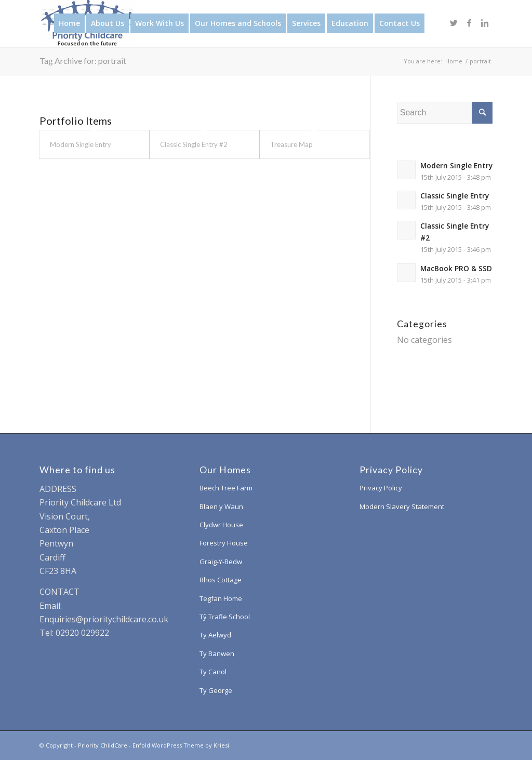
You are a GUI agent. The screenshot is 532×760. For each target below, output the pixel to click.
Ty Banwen (217, 654)
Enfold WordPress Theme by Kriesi (181, 745)
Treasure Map (291, 144)
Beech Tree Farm (226, 488)
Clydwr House (221, 525)
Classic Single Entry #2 (194, 144)
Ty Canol (213, 672)
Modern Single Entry (81, 144)
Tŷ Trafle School (225, 617)
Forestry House (224, 543)
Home (454, 61)
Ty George (216, 690)
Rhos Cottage (221, 580)
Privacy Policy (381, 488)
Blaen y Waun (221, 506)
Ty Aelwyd (215, 635)
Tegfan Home (221, 598)
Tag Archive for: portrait (83, 61)
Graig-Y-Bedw (221, 562)
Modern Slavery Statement (402, 506)
